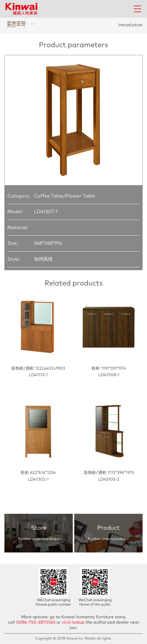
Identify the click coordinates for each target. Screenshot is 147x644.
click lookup (73, 622)
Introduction (131, 25)
